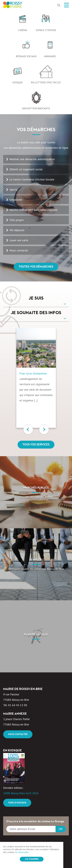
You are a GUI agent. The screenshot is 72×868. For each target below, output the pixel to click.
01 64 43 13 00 (18, 705)
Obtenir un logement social (26, 169)
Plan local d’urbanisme (33, 373)
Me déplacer (17, 230)
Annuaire (50, 56)
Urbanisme (16, 200)
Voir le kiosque (17, 803)
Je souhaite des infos (36, 313)
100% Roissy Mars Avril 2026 (21, 793)
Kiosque (18, 82)
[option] (36, 10)
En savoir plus (22, 852)
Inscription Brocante (36, 108)
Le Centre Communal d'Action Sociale (32, 179)
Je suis (36, 298)
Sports (13, 190)
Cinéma (22, 30)
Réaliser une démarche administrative (32, 159)
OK (61, 829)
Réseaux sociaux (26, 56)
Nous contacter (19, 250)
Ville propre (17, 220)
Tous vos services (36, 445)
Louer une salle (19, 240)
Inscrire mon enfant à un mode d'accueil (34, 210)
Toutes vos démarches (36, 267)
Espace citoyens (46, 30)
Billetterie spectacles (46, 82)
